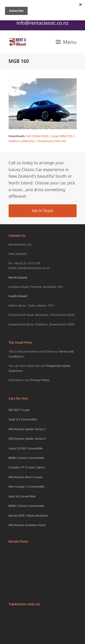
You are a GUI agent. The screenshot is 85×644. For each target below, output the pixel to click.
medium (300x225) (22, 141)
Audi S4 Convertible (22, 496)
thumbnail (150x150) (52, 141)
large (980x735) (62, 136)
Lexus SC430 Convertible (26, 448)
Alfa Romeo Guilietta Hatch (27, 525)
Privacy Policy (40, 380)
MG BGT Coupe (19, 410)
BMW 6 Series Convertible (26, 458)
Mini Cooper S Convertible (27, 487)
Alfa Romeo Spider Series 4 (27, 439)
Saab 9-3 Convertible (23, 419)
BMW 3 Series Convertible (26, 506)
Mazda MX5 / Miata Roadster (28, 515)
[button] (66, 42)
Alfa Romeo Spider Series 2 (27, 429)
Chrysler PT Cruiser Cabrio (27, 467)
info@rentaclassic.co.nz (42, 23)
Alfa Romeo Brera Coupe (26, 477)
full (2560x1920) (37, 136)
